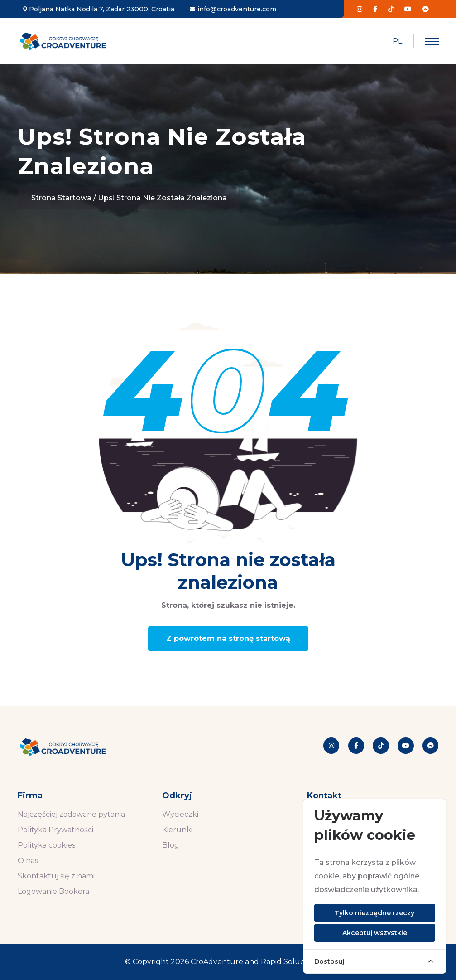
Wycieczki (180, 814)
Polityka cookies (46, 845)
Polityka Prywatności (55, 830)
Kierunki (177, 830)
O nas (28, 861)
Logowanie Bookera (53, 891)
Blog (171, 845)
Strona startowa (61, 198)
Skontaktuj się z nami (56, 876)
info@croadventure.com (237, 9)
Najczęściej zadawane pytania (71, 814)
